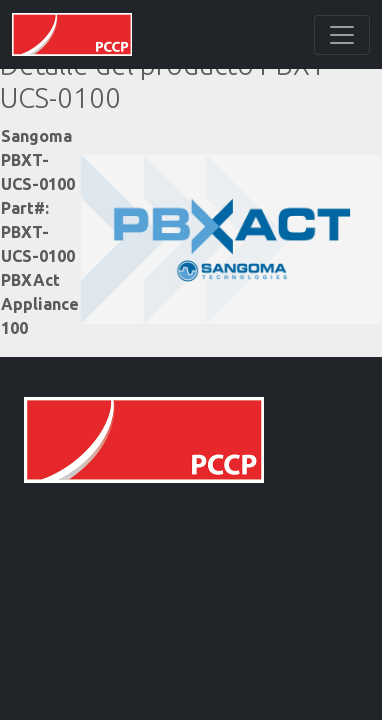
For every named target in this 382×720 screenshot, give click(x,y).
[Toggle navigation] (342, 35)
